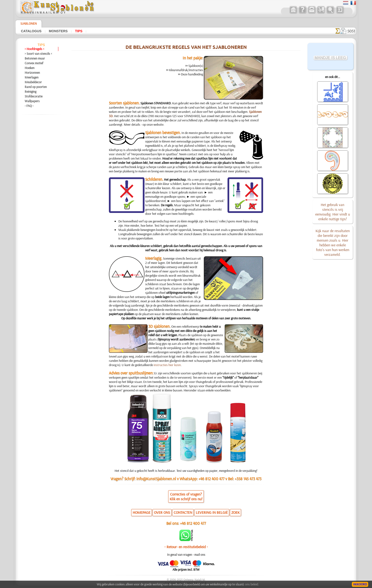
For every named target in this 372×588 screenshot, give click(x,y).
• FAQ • (29, 106)
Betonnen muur (35, 58)
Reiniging (30, 92)
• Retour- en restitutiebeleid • (186, 547)
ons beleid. (252, 584)
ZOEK (235, 512)
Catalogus (31, 31)
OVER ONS (162, 512)
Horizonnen (32, 73)
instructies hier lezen (167, 365)
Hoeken (30, 68)
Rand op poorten (36, 87)
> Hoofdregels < (34, 49)
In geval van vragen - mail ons (186, 555)
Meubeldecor (33, 82)
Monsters (58, 31)
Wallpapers (32, 101)
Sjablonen (29, 23)
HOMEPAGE (142, 512)
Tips (79, 31)
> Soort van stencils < (38, 54)
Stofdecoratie (34, 96)
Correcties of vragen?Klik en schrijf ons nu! (186, 496)
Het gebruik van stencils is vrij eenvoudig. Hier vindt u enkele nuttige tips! (333, 212)
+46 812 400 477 (193, 523)
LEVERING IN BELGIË (212, 512)
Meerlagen (32, 77)
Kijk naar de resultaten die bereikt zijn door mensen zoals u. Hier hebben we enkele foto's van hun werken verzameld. (333, 243)
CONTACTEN (183, 512)
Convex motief (34, 63)
